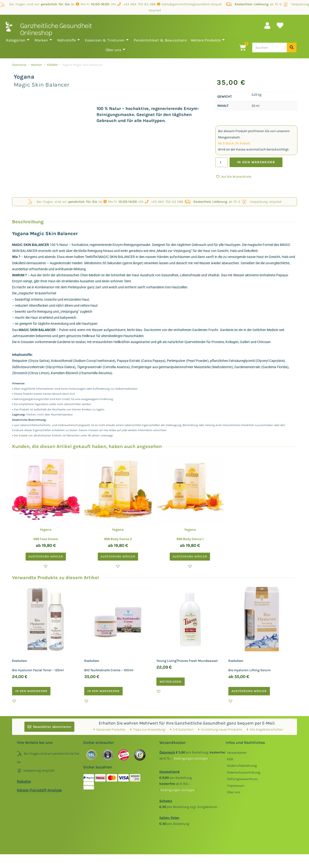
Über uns (115, 50)
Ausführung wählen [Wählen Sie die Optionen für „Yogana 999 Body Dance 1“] (190, 556)
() (191, 758)
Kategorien (18, 40)
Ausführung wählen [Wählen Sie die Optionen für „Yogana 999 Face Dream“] (46, 556)
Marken (43, 40)
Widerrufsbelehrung (242, 766)
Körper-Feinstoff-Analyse (39, 790)
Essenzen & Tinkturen (107, 40)
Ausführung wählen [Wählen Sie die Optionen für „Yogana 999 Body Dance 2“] (118, 556)
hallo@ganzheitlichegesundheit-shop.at (191, 4)
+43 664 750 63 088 (136, 4)
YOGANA (52, 65)
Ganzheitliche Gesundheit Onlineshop (56, 29)
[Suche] (292, 47)
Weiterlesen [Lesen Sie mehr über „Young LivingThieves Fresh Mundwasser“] (171, 682)
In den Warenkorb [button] (31, 691)
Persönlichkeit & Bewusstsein (160, 40)
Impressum (236, 786)
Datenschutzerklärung (244, 772)
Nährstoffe (69, 40)
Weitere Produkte (208, 40)
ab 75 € (254, 4)
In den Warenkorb (256, 162)
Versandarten (237, 753)
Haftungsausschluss (242, 779)
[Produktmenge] (221, 162)
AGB (230, 759)
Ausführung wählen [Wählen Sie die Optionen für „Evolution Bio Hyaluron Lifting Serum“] (249, 691)
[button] (233, 177)
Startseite (19, 65)
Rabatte (24, 781)
